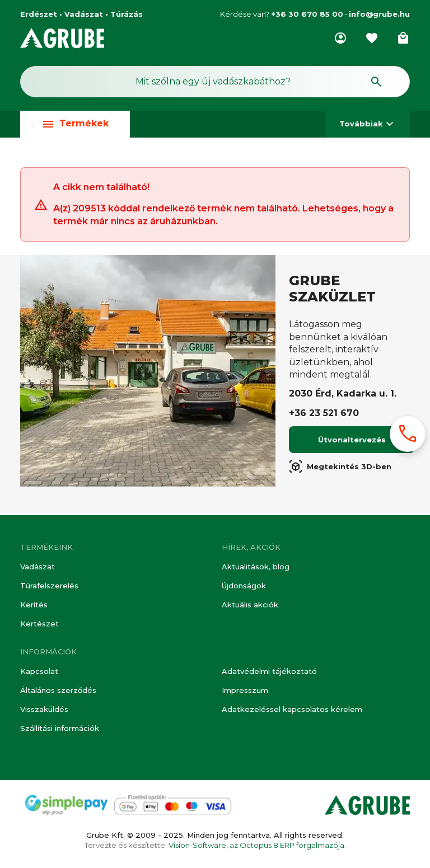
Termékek (75, 124)
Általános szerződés (58, 690)
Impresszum (245, 690)
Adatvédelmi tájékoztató (269, 671)
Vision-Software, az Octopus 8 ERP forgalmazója (256, 845)
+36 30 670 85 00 (307, 14)
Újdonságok (244, 586)
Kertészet (39, 624)
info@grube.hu (379, 14)
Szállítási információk (60, 728)
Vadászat (38, 567)
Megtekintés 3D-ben (340, 468)
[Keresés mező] (215, 82)
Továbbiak (368, 124)
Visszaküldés (44, 709)
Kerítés (34, 605)
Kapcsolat (39, 671)
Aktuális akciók (250, 605)
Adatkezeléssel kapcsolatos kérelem (292, 709)
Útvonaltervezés (352, 441)
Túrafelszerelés (49, 586)
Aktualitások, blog (256, 567)
